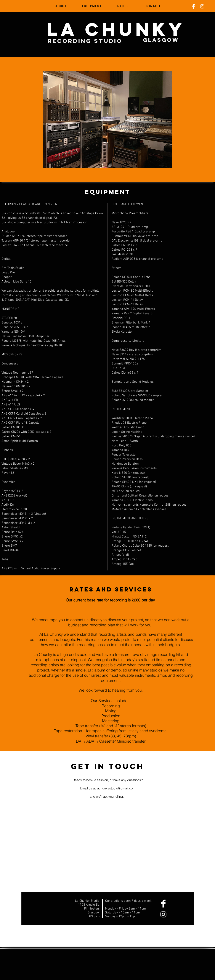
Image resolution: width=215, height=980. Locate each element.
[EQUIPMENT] (92, 6)
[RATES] (123, 6)
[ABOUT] (61, 6)
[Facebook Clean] (194, 6)
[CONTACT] (154, 6)
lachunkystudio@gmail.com (116, 788)
